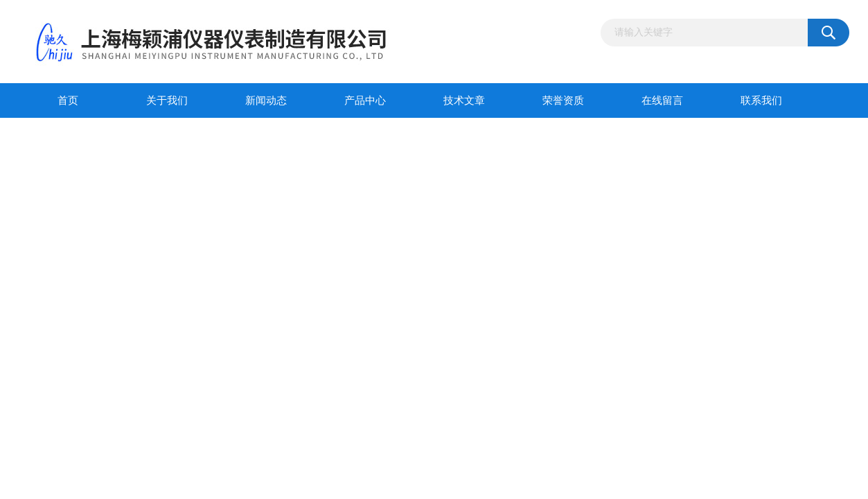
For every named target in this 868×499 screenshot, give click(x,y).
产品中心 (365, 100)
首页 (68, 100)
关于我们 (167, 100)
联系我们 (761, 100)
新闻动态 (266, 100)
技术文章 (464, 100)
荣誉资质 (563, 100)
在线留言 (662, 100)
